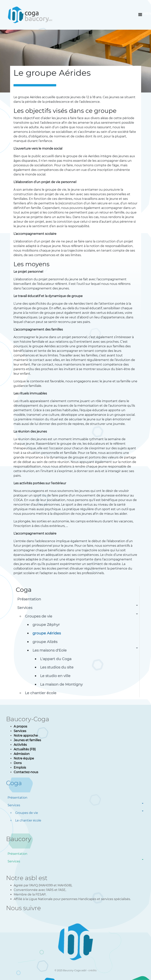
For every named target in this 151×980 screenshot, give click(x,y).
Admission (22, 754)
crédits (92, 970)
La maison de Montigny (61, 684)
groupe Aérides (47, 633)
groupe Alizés (45, 642)
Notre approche (26, 736)
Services (25, 608)
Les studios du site (57, 667)
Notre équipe (24, 758)
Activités (20, 745)
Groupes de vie (39, 616)
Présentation (29, 599)
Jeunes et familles (27, 740)
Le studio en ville (55, 676)
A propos (21, 726)
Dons (18, 763)
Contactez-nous (26, 772)
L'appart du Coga (56, 659)
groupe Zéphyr (46, 625)
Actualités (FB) (25, 749)
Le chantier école (41, 693)
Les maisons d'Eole (50, 650)
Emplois (20, 768)
